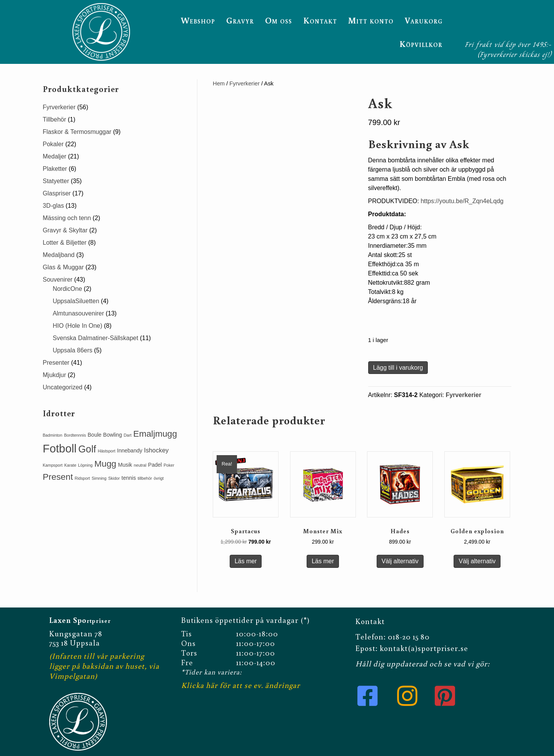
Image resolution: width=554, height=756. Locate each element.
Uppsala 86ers (73, 350)
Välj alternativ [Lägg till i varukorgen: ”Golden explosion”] (477, 561)
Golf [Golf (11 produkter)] (87, 449)
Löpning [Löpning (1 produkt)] (85, 465)
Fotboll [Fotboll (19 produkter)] (60, 448)
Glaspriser (57, 193)
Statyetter (56, 181)
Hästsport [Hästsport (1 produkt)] (107, 451)
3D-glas (53, 206)
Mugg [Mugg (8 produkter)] (105, 464)
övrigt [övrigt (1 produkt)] (159, 478)
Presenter (56, 363)
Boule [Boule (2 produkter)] (95, 435)
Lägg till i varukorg (398, 368)
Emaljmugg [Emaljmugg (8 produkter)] (155, 434)
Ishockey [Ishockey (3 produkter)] (156, 450)
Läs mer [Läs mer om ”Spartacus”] (246, 561)
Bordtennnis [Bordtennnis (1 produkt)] (75, 435)
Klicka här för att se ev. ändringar (241, 685)
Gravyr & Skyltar (65, 230)
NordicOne (67, 289)
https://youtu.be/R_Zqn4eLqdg (462, 201)
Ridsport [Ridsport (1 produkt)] (82, 478)
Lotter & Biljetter (65, 243)
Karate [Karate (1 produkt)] (70, 465)
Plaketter (55, 169)
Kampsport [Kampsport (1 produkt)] (53, 465)
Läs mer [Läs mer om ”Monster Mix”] (323, 561)
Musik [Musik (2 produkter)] (125, 465)
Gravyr (240, 20)
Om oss (279, 20)
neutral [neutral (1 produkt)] (140, 465)
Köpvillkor (421, 44)
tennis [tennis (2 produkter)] (129, 478)
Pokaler (53, 144)
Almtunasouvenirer (78, 313)
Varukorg (424, 20)
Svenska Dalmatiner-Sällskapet (95, 338)
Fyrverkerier (244, 83)
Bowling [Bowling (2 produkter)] (113, 435)
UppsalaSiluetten (76, 301)
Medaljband (59, 255)
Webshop (198, 20)
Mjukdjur (54, 375)
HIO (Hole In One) (78, 326)
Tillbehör (54, 119)
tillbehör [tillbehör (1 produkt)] (145, 478)
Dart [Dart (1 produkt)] (128, 435)
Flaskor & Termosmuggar (77, 132)
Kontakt (320, 20)
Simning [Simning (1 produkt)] (99, 478)
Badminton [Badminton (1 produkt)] (53, 435)
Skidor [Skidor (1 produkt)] (114, 478)
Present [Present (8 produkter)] (58, 477)
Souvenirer (58, 280)
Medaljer (54, 156)
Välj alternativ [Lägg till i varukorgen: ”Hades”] (400, 561)
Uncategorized (63, 387)
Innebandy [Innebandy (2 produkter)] (129, 451)
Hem (219, 83)
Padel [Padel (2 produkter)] (155, 465)
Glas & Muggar (63, 267)
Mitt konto (371, 20)
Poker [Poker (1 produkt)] (169, 465)
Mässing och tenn (67, 218)
